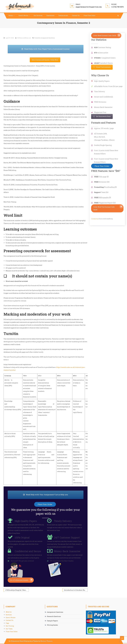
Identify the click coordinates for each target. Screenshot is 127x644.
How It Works (23, 15)
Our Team (9, 629)
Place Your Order (90, 15)
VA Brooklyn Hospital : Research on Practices (17, 590)
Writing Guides (52, 625)
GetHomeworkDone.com (24, 38)
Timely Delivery (63, 521)
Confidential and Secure (28, 551)
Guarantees (50, 15)
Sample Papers (52, 621)
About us (9, 612)
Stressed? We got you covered (22, 561)
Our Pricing (10, 626)
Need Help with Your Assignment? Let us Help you (53, 495)
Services (9, 615)
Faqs (7, 623)
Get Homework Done (102, 116)
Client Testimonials (102, 67)
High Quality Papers (26, 521)
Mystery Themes (46, 641)
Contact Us (76, 15)
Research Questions (54, 616)
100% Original (22, 538)
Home (11, 15)
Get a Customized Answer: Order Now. (45, 60)
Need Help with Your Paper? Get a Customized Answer (52, 49)
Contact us (95, 219)
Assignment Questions (48, 38)
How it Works (11, 618)
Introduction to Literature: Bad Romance (76, 590)
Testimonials (63, 15)
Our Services (38, 15)
